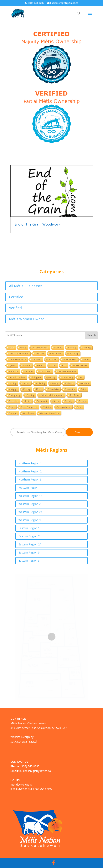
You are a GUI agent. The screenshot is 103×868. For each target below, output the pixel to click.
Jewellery (51, 377)
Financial (27, 365)
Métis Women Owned (27, 319)
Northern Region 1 (30, 463)
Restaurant (42, 401)
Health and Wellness (67, 371)
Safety (56, 401)
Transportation (64, 407)
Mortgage (13, 389)
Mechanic (69, 383)
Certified (16, 297)
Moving (27, 389)
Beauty (23, 348)
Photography (15, 395)
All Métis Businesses (26, 286)
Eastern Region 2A (30, 544)
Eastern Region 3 (29, 552)
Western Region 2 (30, 504)
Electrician (52, 359)
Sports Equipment (29, 407)
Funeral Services (80, 365)
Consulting (73, 354)
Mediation (84, 383)
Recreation (14, 401)
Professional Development (52, 395)
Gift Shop (28, 371)
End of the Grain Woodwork (37, 224)
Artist (11, 348)
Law (81, 377)
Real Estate (75, 395)
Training (47, 407)
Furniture (13, 371)
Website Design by (22, 737)
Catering (58, 348)
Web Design (28, 413)
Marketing (40, 383)
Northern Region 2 (30, 471)
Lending (13, 383)
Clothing (87, 348)
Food (64, 365)
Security (69, 401)
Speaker (82, 401)
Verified (15, 308)
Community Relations (19, 354)
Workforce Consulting (50, 413)
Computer (39, 354)
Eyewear (13, 365)
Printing (30, 395)
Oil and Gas (53, 389)
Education (36, 359)
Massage (55, 383)
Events (86, 359)
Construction (56, 354)
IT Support (36, 377)
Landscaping (67, 377)
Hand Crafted (45, 371)
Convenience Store (17, 359)
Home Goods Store (17, 377)
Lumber (26, 383)
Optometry (70, 389)
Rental (28, 401)
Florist (53, 365)
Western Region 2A (30, 512)
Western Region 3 (30, 520)
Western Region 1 (30, 488)
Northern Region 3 (30, 479)
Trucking (13, 413)
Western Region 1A (30, 496)
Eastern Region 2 (29, 536)
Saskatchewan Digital (24, 741)
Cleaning (72, 348)
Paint (83, 389)
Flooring (41, 365)
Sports (12, 407)
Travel (79, 407)
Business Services (40, 348)
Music (39, 389)
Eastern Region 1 (29, 528)
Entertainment (70, 359)
